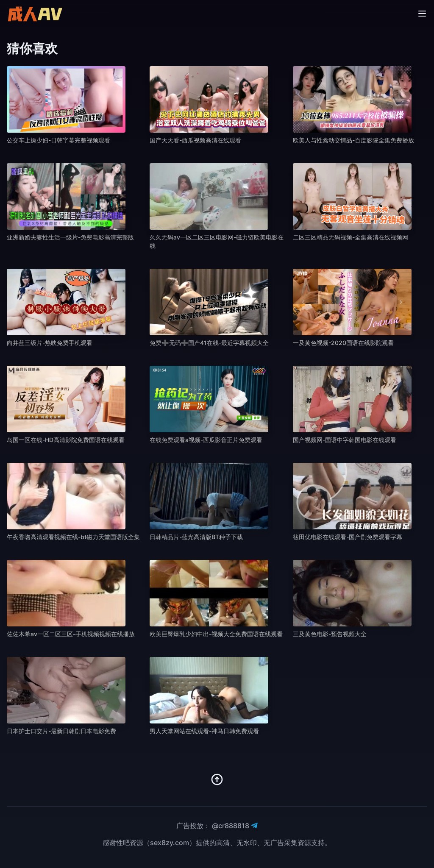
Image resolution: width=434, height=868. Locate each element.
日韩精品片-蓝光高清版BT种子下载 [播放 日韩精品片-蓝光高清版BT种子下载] (196, 537)
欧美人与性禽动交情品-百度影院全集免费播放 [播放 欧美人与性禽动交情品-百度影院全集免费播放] (353, 140)
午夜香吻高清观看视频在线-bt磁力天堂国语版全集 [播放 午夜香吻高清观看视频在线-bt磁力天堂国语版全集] (73, 537)
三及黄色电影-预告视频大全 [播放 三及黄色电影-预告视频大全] (330, 634)
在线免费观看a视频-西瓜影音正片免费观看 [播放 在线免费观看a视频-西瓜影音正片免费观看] (206, 440)
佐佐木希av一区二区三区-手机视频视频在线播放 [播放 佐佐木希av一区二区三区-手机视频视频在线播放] (71, 634)
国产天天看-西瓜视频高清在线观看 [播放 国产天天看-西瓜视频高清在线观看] (195, 140)
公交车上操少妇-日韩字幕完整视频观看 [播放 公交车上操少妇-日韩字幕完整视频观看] (58, 140)
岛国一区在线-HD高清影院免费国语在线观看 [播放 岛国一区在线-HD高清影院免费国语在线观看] (66, 440)
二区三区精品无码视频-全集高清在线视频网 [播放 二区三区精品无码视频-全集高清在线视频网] (351, 237)
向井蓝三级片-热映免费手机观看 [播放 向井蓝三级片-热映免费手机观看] (50, 343)
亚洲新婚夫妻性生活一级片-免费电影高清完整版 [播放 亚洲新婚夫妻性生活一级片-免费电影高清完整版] (70, 237)
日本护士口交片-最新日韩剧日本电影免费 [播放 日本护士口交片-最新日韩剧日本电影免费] (61, 731)
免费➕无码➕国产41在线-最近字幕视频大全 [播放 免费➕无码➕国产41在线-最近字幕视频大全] (209, 343)
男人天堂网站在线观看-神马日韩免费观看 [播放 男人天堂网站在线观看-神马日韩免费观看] (204, 731)
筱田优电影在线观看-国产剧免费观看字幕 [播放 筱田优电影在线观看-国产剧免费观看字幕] (348, 537)
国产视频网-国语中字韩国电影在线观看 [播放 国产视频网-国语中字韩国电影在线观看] (345, 440)
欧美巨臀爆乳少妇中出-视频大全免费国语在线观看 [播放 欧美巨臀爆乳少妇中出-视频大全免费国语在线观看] (216, 634)
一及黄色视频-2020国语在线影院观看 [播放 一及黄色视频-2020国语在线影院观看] (343, 343)
